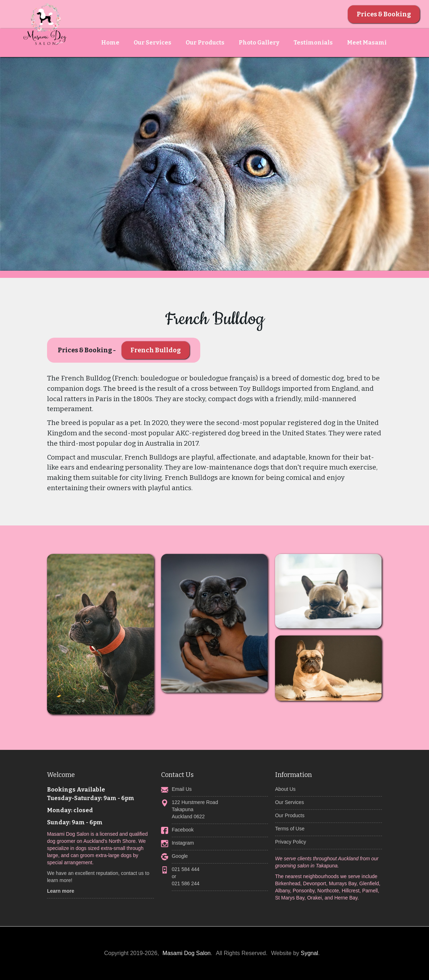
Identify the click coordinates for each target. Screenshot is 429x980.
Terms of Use (290, 829)
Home (110, 43)
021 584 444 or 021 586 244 (186, 876)
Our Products (205, 43)
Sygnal (309, 953)
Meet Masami (367, 43)
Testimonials (313, 43)
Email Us (182, 789)
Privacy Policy (291, 842)
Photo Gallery (259, 43)
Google (180, 856)
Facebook (183, 830)
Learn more (61, 891)
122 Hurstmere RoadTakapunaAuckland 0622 (195, 809)
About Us (285, 789)
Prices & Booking (384, 14)
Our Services (153, 43)
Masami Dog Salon (187, 953)
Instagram (183, 843)
